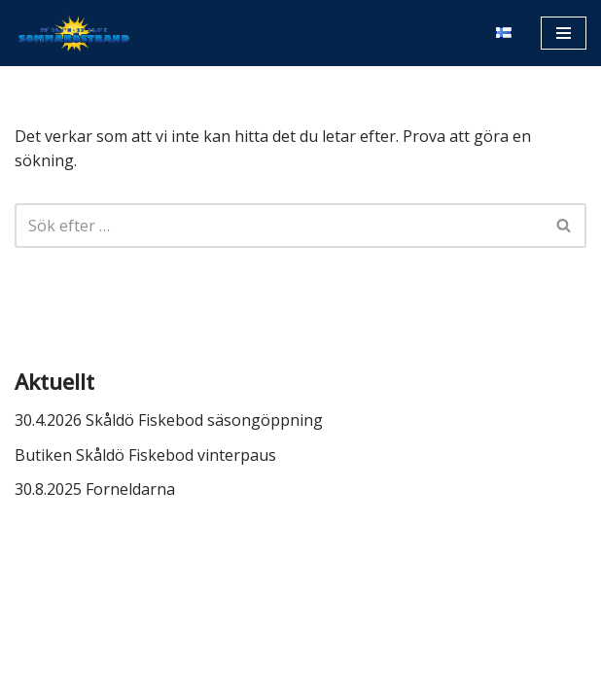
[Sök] (279, 226)
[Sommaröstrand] (73, 33)
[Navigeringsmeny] (564, 33)
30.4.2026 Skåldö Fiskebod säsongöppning (169, 420)
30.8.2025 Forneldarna (95, 489)
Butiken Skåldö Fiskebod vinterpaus (145, 455)
